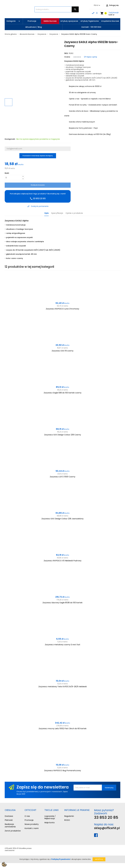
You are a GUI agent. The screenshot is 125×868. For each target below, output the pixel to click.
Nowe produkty (32, 824)
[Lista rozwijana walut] (97, 5)
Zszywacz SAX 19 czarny (63, 351)
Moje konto (50, 823)
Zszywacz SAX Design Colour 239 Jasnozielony (62, 519)
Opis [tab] (46, 213)
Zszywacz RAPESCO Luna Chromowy (62, 309)
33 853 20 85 (106, 817)
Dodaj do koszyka (38, 185)
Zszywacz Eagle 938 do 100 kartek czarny (63, 393)
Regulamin (69, 816)
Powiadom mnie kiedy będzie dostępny (38, 156)
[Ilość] (13, 178)
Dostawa (9, 816)
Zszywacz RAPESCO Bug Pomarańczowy (63, 771)
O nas (27, 816)
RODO (67, 820)
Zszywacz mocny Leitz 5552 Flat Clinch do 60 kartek (63, 729)
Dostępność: (10, 139)
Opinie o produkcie (74, 213)
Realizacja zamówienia (10, 825)
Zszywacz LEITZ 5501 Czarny (63, 477)
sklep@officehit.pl (107, 828)
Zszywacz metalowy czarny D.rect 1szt (63, 645)
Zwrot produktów (13, 831)
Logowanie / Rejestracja (50, 817)
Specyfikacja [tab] (57, 213)
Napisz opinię (91, 57)
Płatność (9, 820)
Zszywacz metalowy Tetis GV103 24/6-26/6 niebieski (63, 687)
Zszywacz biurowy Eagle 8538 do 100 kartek (62, 603)
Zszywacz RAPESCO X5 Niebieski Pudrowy (63, 561)
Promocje (29, 820)
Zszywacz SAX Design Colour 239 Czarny (63, 435)
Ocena (67, 57)
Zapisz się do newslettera (43, 787)
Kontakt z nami (31, 828)
